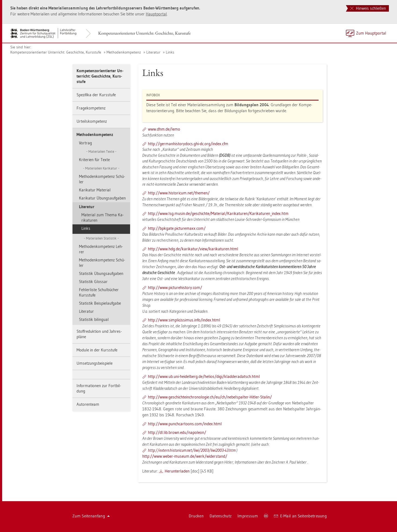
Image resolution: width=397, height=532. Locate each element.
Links (170, 52)
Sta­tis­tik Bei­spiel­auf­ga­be (100, 303)
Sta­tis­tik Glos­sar (93, 282)
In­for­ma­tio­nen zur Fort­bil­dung (99, 388)
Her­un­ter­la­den (177, 471)
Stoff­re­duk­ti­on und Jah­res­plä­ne (99, 334)
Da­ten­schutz (221, 516)
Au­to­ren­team (88, 404)
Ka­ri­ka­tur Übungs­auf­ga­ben (102, 198)
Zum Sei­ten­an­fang (91, 516)
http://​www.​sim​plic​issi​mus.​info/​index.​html (184, 320)
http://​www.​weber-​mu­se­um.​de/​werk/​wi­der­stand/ (185, 456)
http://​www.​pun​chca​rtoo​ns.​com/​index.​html (185, 424)
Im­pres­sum (248, 516)
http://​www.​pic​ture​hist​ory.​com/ (175, 287)
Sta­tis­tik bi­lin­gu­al (94, 319)
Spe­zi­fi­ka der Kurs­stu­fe (96, 95)
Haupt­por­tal (156, 14)
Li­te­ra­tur (153, 52)
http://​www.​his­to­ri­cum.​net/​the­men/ (179, 193)
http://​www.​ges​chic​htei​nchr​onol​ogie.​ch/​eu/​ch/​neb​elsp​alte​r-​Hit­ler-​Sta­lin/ (210, 397)
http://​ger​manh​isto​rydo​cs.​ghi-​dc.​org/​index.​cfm (188, 144)
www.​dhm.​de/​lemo (164, 129)
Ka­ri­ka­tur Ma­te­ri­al (95, 190)
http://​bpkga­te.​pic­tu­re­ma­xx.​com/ (177, 228)
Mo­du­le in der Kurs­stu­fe (97, 350)
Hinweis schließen (368, 8)
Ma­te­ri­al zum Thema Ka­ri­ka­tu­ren (102, 217)
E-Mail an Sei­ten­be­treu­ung (300, 516)
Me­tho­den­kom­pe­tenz (124, 52)
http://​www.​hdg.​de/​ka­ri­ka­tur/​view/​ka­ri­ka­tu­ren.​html (193, 249)
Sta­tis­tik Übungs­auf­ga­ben (101, 273)
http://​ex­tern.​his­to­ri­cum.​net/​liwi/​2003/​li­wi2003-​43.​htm (192, 450)
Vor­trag (85, 143)
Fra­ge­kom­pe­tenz (91, 108)
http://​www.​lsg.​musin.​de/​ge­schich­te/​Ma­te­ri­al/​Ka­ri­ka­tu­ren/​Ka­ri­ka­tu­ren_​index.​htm (218, 213)
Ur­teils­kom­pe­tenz (92, 121)
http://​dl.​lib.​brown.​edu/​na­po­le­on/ (177, 432)
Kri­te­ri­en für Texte (94, 160)
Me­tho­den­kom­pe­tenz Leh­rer (101, 249)
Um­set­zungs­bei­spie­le (95, 363)
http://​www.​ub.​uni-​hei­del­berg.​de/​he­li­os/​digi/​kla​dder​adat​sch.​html (204, 376)
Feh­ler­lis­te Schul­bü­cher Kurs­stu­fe (99, 292)
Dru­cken (196, 516)
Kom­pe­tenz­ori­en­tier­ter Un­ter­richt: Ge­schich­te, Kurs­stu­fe (144, 33)
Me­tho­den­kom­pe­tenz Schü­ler (102, 179)
